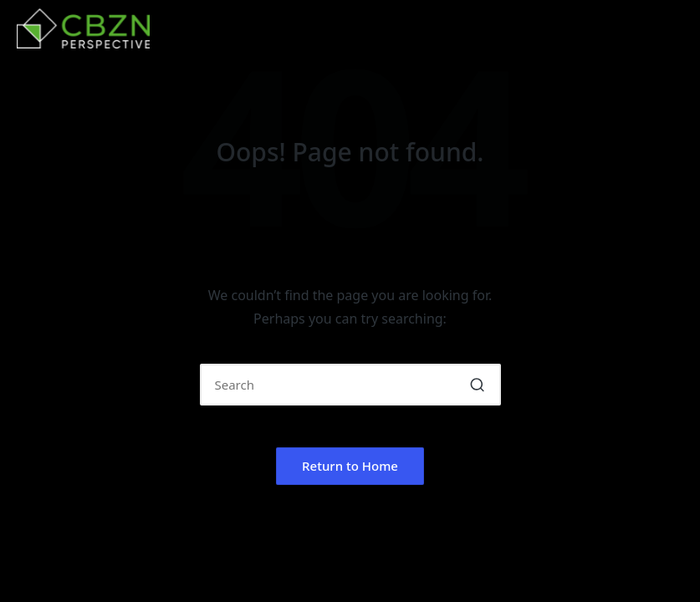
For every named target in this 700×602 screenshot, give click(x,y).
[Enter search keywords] (350, 385)
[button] (478, 385)
